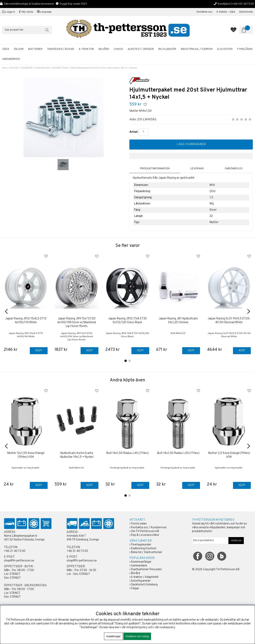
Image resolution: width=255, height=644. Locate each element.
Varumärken (11, 59)
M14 (212, 185)
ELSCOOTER (225, 49)
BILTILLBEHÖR (167, 49)
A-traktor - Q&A (226, 12)
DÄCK (6, 49)
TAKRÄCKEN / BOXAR (60, 49)
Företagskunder (141, 545)
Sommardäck (139, 566)
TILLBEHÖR (27, 68)
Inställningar (113, 636)
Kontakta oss (204, 12)
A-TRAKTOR (86, 49)
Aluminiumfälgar (141, 562)
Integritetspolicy (137, 628)
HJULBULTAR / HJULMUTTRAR (52, 68)
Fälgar (135, 589)
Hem (5, 68)
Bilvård (135, 573)
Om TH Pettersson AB (145, 531)
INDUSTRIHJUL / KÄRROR (197, 49)
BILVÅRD (104, 49)
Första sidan (139, 524)
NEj (212, 204)
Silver (213, 210)
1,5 (211, 198)
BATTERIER (35, 49)
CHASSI (118, 49)
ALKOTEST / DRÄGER (141, 49)
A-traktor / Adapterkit (145, 577)
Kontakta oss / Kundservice (149, 528)
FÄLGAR (19, 49)
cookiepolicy (167, 628)
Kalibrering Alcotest (144, 549)
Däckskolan (246, 12)
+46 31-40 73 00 (15, 551)
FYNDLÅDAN (245, 49)
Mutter (214, 222)
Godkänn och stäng (137, 636)
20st (212, 191)
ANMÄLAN (236, 541)
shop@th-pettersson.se (19, 561)
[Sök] (27, 30)
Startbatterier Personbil (146, 570)
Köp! (39, 351)
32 (211, 216)
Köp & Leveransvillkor (145, 535)
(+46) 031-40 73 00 (242, 4)
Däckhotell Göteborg (144, 585)
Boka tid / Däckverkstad (146, 552)
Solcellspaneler (141, 581)
